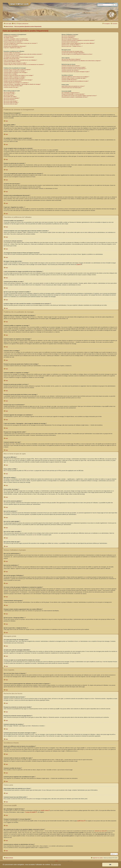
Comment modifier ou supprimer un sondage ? (15, 77)
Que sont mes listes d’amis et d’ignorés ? (71, 59)
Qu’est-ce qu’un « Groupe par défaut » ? (71, 45)
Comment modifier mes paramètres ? (12, 53)
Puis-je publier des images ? (10, 97)
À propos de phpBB (30, 812)
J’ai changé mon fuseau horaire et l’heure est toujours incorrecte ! (19, 57)
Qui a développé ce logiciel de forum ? (71, 93)
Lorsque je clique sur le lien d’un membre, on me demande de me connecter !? (24, 64)
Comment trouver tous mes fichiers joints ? (72, 88)
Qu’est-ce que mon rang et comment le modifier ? (15, 63)
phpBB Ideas (80, 821)
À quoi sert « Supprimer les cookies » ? (13, 48)
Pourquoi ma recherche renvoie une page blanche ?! (74, 69)
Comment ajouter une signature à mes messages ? (16, 73)
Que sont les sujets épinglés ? (11, 101)
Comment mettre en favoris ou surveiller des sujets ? (74, 78)
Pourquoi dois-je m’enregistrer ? (11, 36)
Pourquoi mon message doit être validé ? (13, 86)
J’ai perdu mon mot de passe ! (11, 45)
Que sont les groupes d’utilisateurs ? (70, 39)
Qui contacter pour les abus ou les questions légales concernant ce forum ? (79, 96)
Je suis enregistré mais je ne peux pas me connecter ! (16, 40)
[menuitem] (14, 24)
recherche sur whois (100, 831)
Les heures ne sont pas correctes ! (12, 56)
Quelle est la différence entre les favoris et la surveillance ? (75, 77)
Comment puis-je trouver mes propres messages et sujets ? (76, 72)
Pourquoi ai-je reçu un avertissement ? (13, 81)
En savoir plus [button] (56, 865)
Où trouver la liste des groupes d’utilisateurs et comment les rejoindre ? (78, 40)
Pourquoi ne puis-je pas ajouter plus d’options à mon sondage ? (19, 75)
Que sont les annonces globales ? (12, 98)
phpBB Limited (44, 810)
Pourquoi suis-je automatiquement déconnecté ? (15, 46)
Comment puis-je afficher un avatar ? (12, 62)
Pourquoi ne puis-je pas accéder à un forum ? (14, 78)
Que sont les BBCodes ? (9, 92)
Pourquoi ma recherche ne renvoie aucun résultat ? (74, 67)
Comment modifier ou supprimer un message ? (15, 71)
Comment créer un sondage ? (11, 74)
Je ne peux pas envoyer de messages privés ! (72, 51)
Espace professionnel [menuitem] (22, 24)
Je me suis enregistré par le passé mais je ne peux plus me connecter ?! (21, 43)
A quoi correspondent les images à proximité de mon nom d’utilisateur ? (20, 60)
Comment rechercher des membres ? (70, 70)
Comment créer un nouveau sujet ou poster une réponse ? (17, 70)
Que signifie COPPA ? (9, 37)
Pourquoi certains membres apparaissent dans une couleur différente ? (78, 43)
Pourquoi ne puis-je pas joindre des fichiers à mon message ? (18, 80)
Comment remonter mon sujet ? (11, 87)
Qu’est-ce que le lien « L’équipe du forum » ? (72, 46)
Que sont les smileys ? (9, 95)
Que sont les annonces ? (9, 100)
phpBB (78, 265)
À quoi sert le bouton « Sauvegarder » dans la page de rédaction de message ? (22, 84)
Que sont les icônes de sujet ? (11, 104)
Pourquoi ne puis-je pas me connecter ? (13, 42)
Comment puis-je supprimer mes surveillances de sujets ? (75, 81)
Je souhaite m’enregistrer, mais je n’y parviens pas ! (16, 39)
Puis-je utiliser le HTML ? (9, 94)
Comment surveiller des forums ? (69, 80)
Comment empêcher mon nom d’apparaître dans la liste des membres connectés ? (23, 54)
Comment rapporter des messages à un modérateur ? (16, 83)
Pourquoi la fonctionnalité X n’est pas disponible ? (73, 94)
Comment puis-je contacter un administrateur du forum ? (75, 97)
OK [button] (110, 865)
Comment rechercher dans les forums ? (71, 66)
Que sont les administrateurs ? (69, 36)
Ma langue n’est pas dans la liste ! (12, 59)
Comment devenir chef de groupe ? (70, 42)
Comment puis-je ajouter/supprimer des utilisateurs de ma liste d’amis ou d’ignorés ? (81, 61)
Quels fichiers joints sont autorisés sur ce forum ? (73, 86)
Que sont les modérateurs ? (68, 37)
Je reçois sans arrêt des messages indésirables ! (73, 53)
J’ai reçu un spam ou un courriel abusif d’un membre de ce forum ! (77, 54)
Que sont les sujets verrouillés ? (11, 103)
